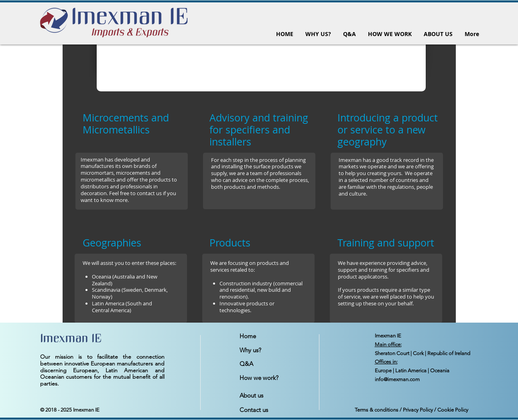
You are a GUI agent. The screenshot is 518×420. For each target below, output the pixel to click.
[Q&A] (268, 364)
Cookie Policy (453, 410)
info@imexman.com (397, 379)
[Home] (268, 336)
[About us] (268, 396)
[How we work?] (268, 378)
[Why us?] (268, 350)
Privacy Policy (418, 410)
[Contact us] (268, 410)
